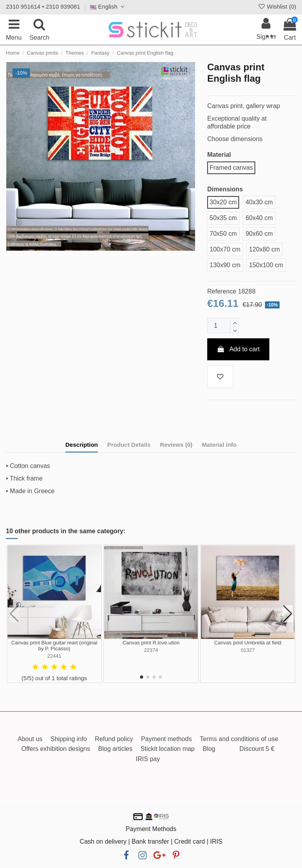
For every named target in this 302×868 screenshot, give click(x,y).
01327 (248, 650)
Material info (219, 445)
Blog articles (115, 749)
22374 (151, 650)
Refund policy (114, 739)
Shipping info (69, 739)
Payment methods (167, 739)
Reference (222, 291)
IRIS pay (148, 759)
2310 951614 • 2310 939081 (43, 6)
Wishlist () (277, 6)
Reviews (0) (176, 445)
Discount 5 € (257, 749)
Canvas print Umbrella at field (248, 643)
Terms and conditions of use (239, 739)
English (108, 6)
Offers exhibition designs (56, 749)
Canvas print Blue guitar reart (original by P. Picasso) (54, 646)
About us (30, 739)
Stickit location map (168, 749)
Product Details (129, 445)
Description (82, 445)
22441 (54, 656)
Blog (209, 749)
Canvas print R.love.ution (151, 643)
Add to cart (238, 349)
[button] (142, 677)
